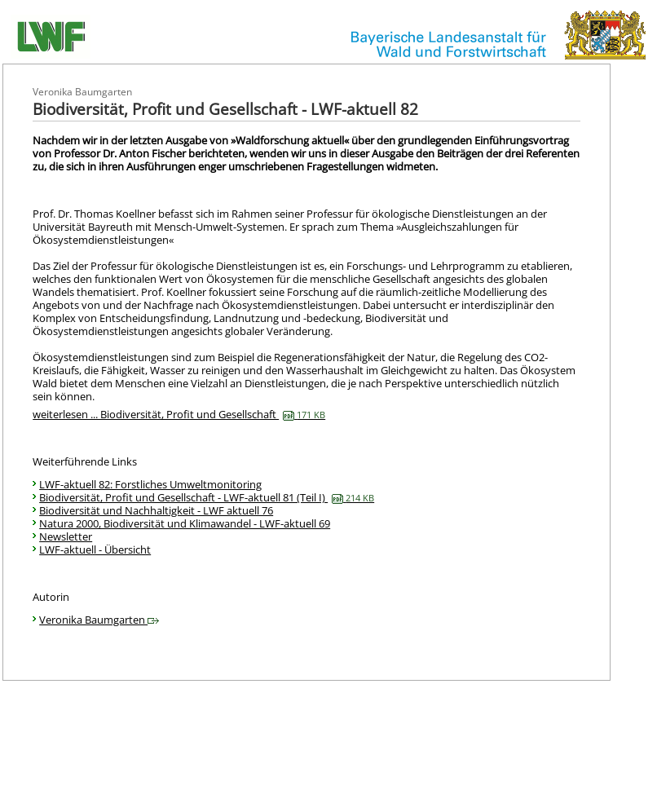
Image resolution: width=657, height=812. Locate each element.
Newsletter (66, 536)
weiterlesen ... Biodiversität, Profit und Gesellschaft (179, 414)
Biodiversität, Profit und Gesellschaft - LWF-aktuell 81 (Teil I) (207, 497)
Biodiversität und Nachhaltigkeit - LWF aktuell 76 (156, 510)
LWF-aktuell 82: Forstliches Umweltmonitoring (150, 484)
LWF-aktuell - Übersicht (95, 549)
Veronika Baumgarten (99, 620)
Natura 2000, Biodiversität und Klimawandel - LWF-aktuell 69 (185, 523)
